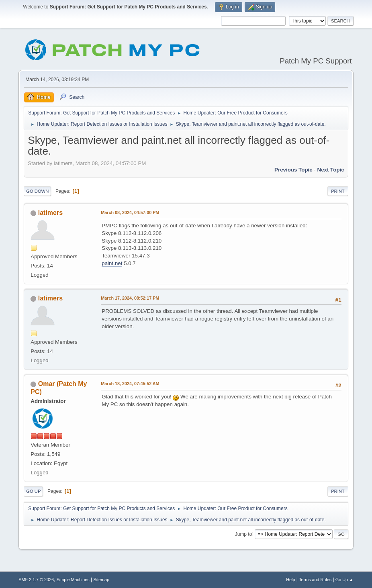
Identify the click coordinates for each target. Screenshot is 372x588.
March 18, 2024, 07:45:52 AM (130, 384)
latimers (50, 213)
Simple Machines (73, 580)
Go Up (33, 491)
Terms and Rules (315, 580)
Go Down (37, 191)
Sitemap (102, 580)
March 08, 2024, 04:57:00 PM (130, 212)
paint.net (112, 263)
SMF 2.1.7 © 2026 (36, 580)
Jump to (244, 534)
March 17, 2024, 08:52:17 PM (130, 298)
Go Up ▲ (344, 580)
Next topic (331, 170)
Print (338, 191)
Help (290, 580)
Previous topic (293, 170)
